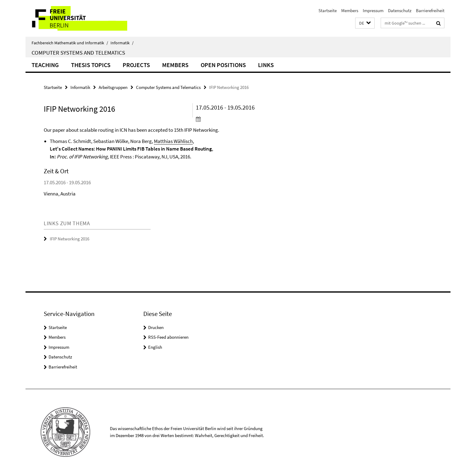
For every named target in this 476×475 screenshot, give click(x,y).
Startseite (328, 10)
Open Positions (223, 65)
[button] (365, 23)
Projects (136, 65)
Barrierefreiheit (430, 10)
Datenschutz (400, 10)
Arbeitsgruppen (113, 87)
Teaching (45, 65)
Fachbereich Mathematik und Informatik (70, 43)
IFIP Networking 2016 (70, 239)
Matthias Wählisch (173, 141)
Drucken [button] (156, 327)
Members (350, 10)
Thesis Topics (91, 65)
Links (266, 65)
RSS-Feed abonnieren (168, 337)
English (155, 347)
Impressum (373, 10)
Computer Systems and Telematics (78, 53)
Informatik (122, 43)
